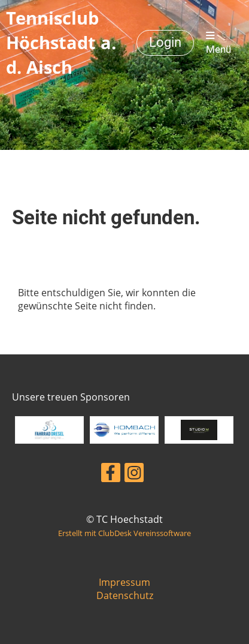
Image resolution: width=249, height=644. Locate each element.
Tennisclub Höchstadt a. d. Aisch (61, 43)
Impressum (124, 582)
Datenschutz (125, 595)
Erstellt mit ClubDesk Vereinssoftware (124, 533)
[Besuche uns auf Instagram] (134, 475)
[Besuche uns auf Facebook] (111, 475)
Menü (218, 43)
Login (165, 42)
